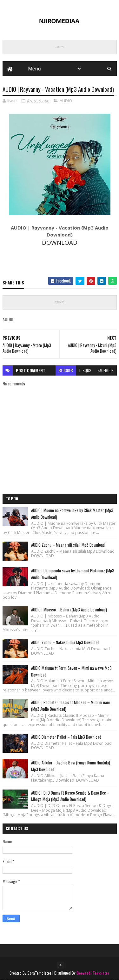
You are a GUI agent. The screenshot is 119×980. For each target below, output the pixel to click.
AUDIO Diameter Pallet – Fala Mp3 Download (66, 737)
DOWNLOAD (60, 243)
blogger (66, 370)
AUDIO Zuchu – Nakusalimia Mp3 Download (65, 642)
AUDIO (66, 101)
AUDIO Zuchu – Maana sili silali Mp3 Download (68, 545)
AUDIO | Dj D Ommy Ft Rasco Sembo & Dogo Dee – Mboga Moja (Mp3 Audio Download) (70, 796)
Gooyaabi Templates (93, 973)
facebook (106, 370)
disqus (85, 370)
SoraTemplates (39, 973)
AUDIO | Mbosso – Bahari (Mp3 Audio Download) (69, 610)
